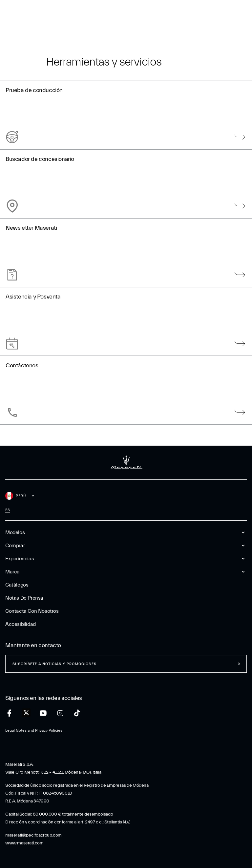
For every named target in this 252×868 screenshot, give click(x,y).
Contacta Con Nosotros (32, 611)
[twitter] (26, 713)
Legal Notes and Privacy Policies (34, 730)
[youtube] (43, 713)
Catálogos (17, 585)
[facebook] (9, 713)
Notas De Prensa (24, 598)
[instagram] (60, 713)
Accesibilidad (21, 624)
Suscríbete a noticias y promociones (54, 664)
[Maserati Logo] (126, 15)
